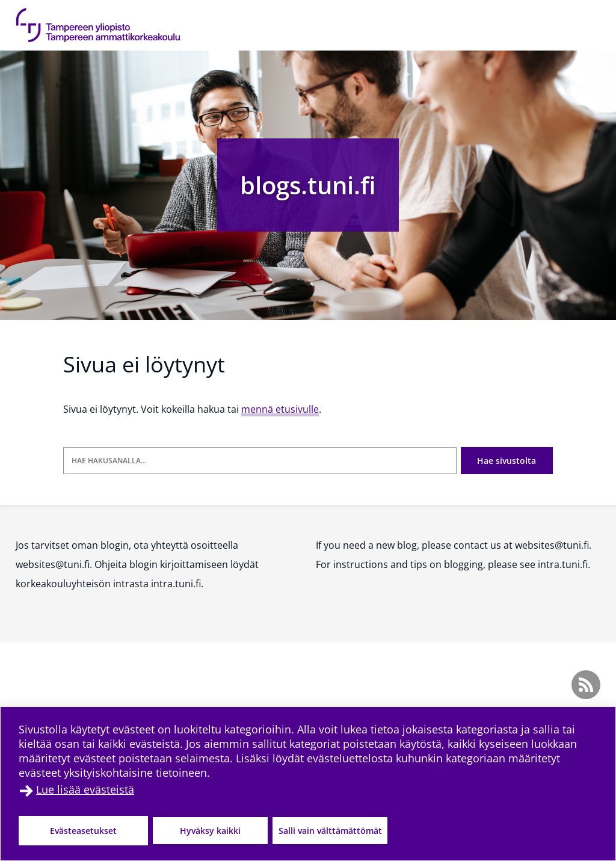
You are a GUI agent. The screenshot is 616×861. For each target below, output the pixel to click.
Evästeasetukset (83, 831)
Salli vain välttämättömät (330, 831)
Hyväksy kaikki (210, 831)
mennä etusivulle (280, 409)
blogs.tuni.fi (308, 185)
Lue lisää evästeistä (85, 789)
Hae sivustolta (507, 461)
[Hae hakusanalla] (260, 461)
